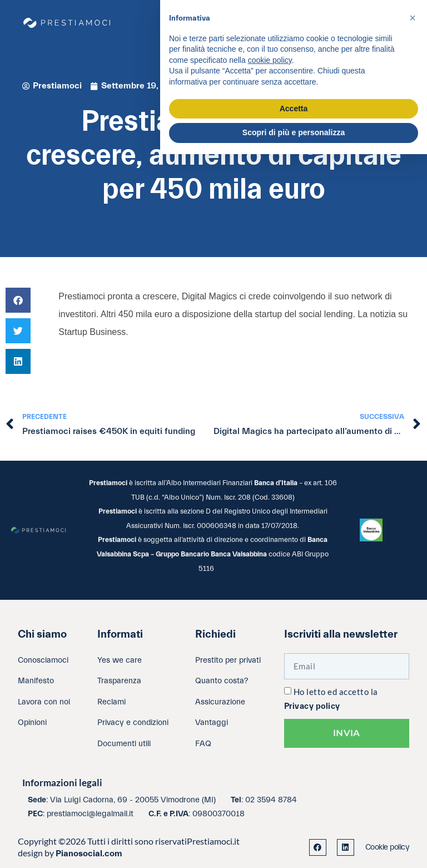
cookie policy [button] (270, 60)
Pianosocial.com (89, 854)
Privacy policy (312, 706)
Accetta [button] (294, 108)
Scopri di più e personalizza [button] (294, 132)
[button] (18, 300)
